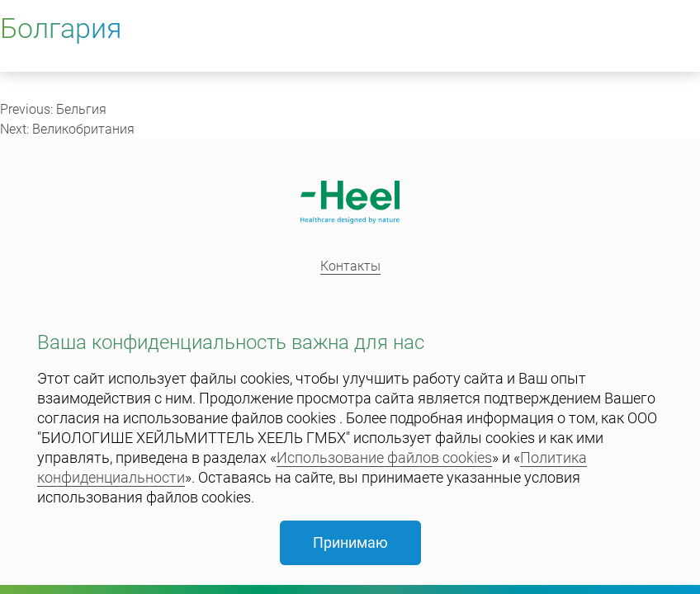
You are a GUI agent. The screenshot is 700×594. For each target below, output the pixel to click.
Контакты (350, 266)
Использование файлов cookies (384, 457)
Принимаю (350, 542)
